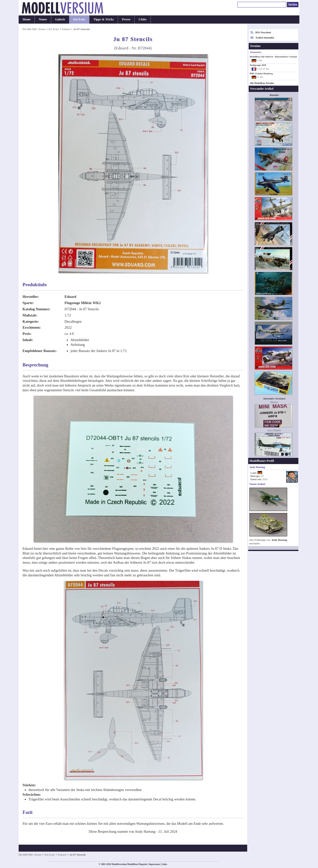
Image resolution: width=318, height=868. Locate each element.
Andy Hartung (279, 540)
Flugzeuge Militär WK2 (83, 303)
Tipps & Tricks (104, 19)
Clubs (143, 19)
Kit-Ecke (79, 19)
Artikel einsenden (265, 38)
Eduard (66, 29)
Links (164, 864)
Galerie (60, 19)
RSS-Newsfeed (263, 32)
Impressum (154, 864)
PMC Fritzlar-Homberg (261, 74)
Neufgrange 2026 (258, 65)
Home (27, 19)
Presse (126, 19)
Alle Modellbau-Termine (262, 83)
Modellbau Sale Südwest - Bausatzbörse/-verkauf (273, 57)
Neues (43, 19)
